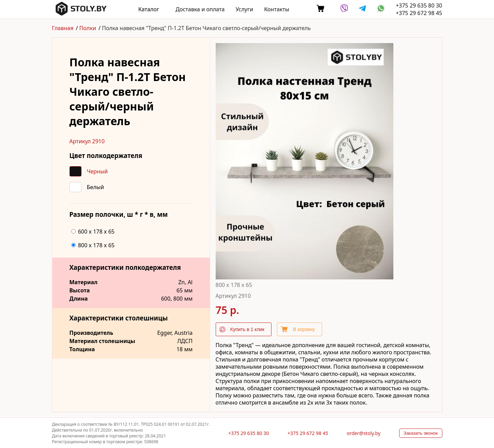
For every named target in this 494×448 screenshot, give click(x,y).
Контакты (276, 9)
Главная (63, 28)
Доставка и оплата (200, 9)
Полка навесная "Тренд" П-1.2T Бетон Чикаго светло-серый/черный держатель (206, 28)
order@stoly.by (364, 433)
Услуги (244, 9)
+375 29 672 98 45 (419, 13)
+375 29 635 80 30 (419, 5)
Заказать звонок (421, 433)
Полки (88, 28)
